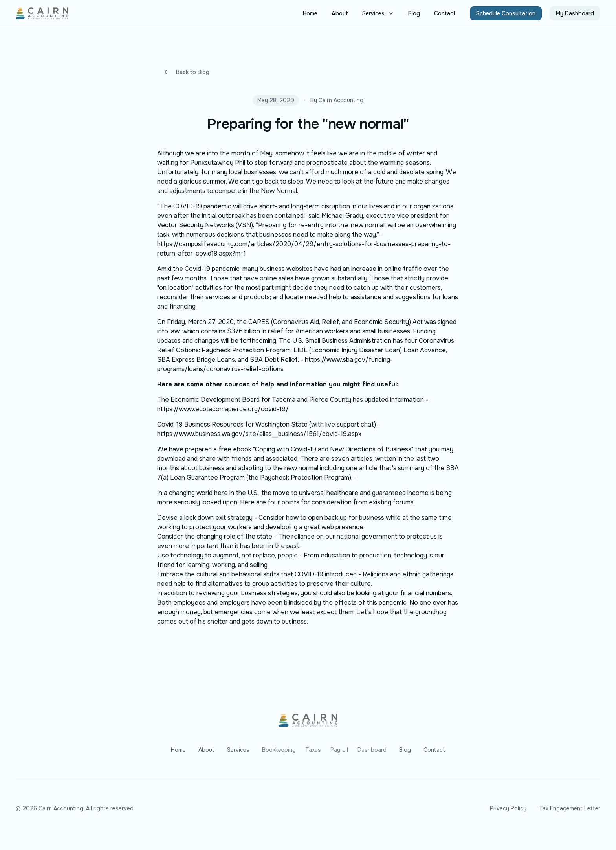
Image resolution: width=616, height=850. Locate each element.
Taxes (313, 750)
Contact (445, 13)
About (340, 13)
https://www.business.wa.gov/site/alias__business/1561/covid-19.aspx (259, 434)
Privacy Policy (508, 808)
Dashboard (372, 750)
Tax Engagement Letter (570, 808)
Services (378, 13)
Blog (414, 13)
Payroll (339, 750)
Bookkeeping (279, 750)
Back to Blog (186, 72)
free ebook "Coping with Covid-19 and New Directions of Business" (316, 449)
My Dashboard (575, 13)
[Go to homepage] (308, 720)
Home (310, 13)
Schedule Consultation (506, 13)
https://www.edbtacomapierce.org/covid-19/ (223, 409)
